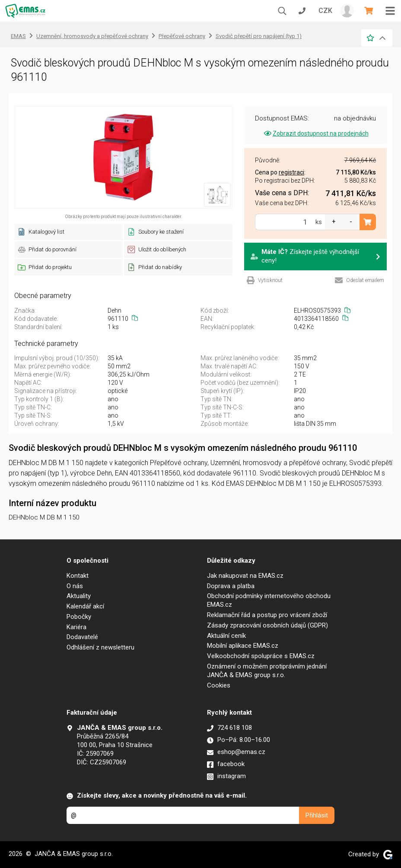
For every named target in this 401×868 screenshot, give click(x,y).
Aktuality (79, 596)
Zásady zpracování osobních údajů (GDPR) (267, 625)
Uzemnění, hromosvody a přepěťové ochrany (92, 36)
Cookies (219, 685)
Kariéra (76, 627)
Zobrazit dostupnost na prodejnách (316, 133)
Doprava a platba (231, 586)
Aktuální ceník (226, 636)
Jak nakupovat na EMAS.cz (245, 576)
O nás (75, 586)
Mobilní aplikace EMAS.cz (243, 646)
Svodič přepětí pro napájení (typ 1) (259, 36)
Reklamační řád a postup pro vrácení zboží (267, 615)
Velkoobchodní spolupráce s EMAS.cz (261, 656)
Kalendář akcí (85, 606)
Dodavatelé (82, 637)
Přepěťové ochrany (182, 36)
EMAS (18, 36)
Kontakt (78, 576)
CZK (325, 11)
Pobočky (79, 617)
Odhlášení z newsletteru (100, 647)
